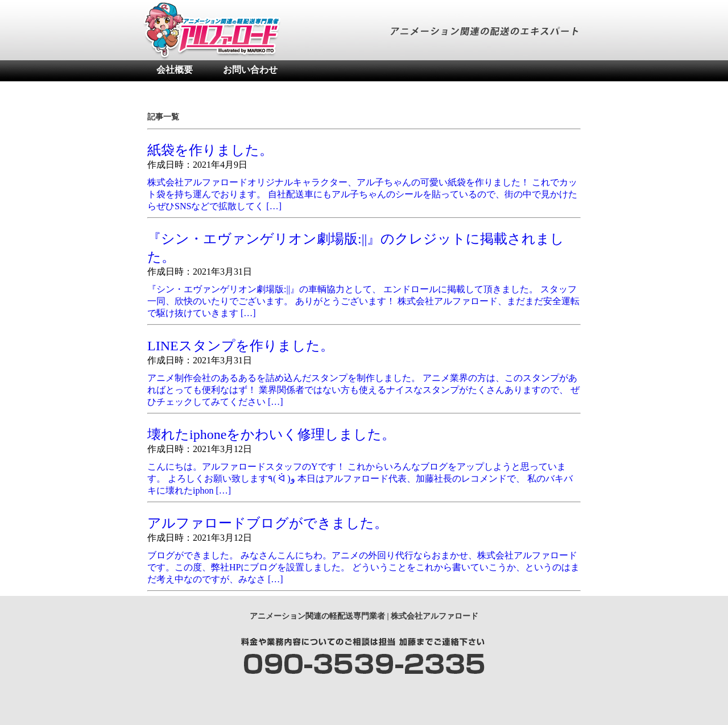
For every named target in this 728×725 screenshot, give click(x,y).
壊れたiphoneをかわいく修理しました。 (271, 434)
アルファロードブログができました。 (268, 523)
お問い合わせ (250, 70)
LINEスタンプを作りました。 (241, 346)
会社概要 (175, 70)
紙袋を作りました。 (210, 150)
